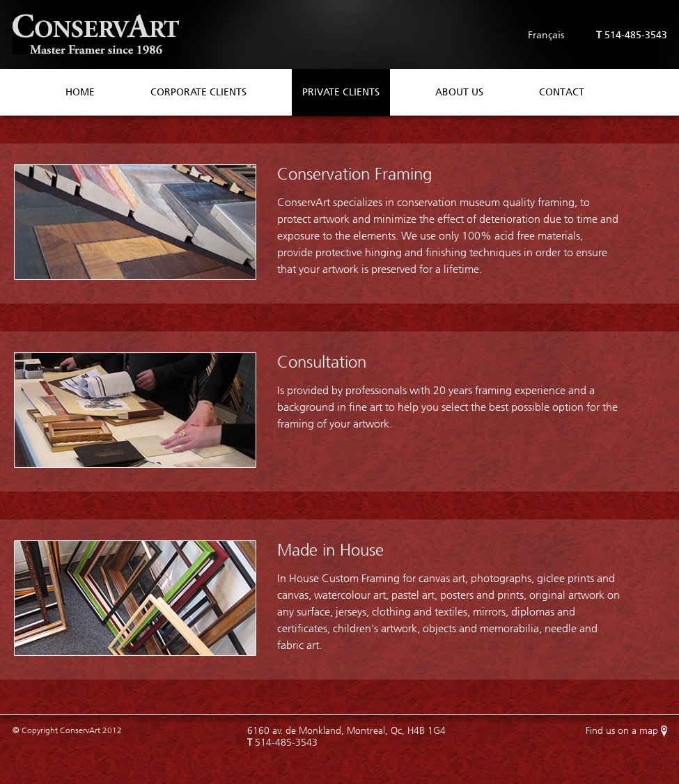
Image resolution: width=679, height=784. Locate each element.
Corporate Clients (198, 92)
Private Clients (341, 92)
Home (80, 92)
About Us (459, 92)
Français (546, 35)
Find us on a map (622, 731)
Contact (562, 92)
